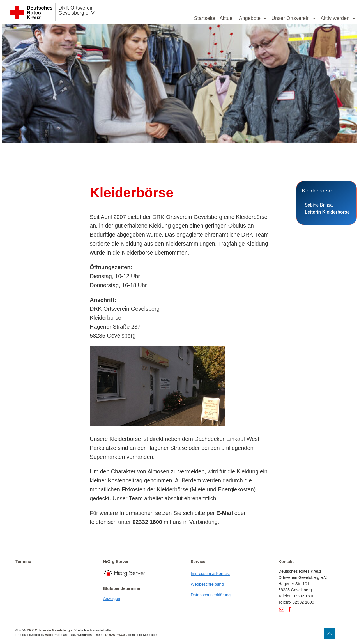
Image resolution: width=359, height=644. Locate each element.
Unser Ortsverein (294, 18)
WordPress (54, 635)
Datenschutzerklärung (211, 595)
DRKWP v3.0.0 (116, 635)
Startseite (205, 18)
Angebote (253, 18)
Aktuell (227, 18)
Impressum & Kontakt (210, 574)
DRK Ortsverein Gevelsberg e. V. (77, 10)
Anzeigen (112, 599)
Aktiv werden (338, 18)
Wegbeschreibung (207, 584)
